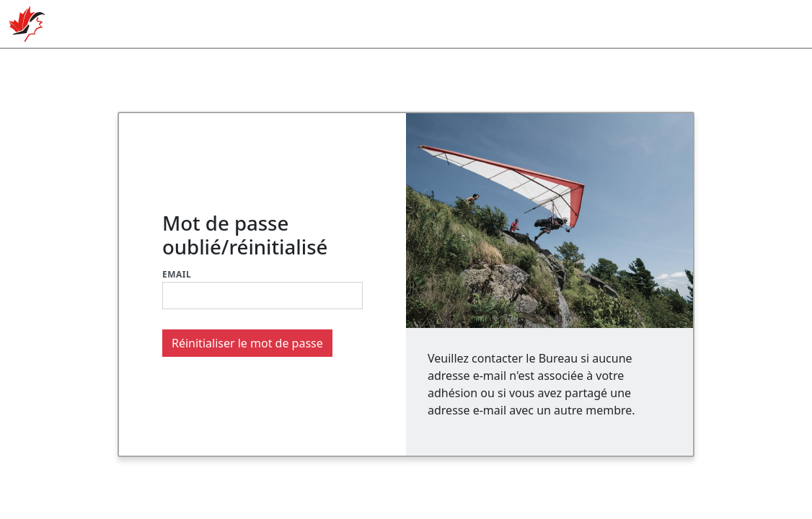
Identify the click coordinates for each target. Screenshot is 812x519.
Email (177, 274)
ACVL (27, 24)
